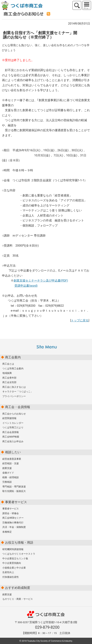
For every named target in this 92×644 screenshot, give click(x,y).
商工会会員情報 (11, 432)
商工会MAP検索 (11, 437)
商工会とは (8, 364)
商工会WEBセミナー (13, 518)
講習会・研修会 (11, 513)
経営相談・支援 (11, 463)
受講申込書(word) (26, 286)
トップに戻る (80, 320)
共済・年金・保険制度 (14, 527)
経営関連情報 (9, 418)
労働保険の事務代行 (13, 523)
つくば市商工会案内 (13, 369)
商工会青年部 (9, 378)
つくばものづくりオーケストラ (19, 554)
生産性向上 (8, 572)
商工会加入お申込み (13, 441)
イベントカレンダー (13, 423)
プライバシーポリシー (14, 396)
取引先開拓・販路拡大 (14, 491)
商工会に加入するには (14, 387)
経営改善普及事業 (12, 459)
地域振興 (7, 373)
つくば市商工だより (13, 427)
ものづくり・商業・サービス (18, 599)
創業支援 (7, 468)
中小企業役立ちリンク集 (15, 559)
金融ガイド (8, 473)
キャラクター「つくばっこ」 (18, 392)
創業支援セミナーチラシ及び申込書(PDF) (41, 281)
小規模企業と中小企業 (14, 568)
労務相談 (7, 482)
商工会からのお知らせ (14, 414)
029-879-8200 (47, 627)
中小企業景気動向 (12, 563)
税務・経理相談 (11, 477)
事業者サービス (11, 509)
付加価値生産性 (11, 577)
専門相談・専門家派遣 (14, 487)
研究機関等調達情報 (13, 549)
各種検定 (7, 532)
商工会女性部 (9, 382)
